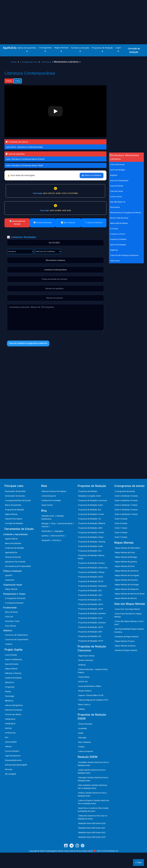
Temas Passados (85, 724)
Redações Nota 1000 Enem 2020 (92, 823)
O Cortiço (114, 229)
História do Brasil (65, 524)
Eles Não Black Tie (118, 202)
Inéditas (82, 709)
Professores (10, 733)
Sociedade (82, 729)
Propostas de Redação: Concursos (93, 501)
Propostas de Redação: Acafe (91, 546)
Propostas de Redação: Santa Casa (93, 568)
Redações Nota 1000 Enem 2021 (92, 828)
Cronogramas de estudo (125, 491)
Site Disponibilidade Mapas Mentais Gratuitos (129, 631)
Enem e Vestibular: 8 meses (126, 501)
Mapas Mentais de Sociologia (127, 585)
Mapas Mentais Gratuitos (125, 646)
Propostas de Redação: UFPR (91, 609)
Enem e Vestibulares (14, 660)
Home (14, 62)
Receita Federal (85, 691)
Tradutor (9, 644)
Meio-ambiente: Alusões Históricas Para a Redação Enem (92, 787)
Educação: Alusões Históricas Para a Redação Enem (93, 779)
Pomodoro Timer (12, 621)
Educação (82, 738)
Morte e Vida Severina (119, 218)
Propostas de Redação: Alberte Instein (91, 557)
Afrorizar (9, 769)
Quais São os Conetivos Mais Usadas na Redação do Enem (93, 810)
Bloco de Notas (11, 612)
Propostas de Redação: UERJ (90, 528)
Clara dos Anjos (117, 191)
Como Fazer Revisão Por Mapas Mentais (128, 615)
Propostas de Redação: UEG (90, 591)
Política (81, 747)
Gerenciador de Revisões (15, 491)
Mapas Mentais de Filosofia (126, 580)
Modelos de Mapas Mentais (126, 650)
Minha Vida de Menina (119, 223)
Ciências (8, 747)
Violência (82, 665)
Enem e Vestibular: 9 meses (126, 496)
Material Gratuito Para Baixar (54, 491)
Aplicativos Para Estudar (15, 562)
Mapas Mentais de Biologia (126, 557)
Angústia (114, 175)
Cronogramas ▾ (45, 49)
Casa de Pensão (117, 186)
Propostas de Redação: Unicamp (92, 542)
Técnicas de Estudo (13, 557)
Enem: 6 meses (121, 533)
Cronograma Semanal (14, 603)
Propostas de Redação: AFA (90, 551)
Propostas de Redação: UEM (90, 595)
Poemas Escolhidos (118, 239)
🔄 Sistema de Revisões (43, 223)
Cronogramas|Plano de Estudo (18, 501)
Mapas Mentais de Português (127, 575)
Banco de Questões (13, 505)
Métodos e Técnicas (13, 673)
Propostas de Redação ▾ (102, 50)
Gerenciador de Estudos (15, 496)
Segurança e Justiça (86, 656)
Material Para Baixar (14, 519)
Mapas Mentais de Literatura (127, 571)
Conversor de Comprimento (17, 640)
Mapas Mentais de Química (126, 562)
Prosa (17, 81)
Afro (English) (11, 774)
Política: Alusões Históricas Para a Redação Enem (92, 794)
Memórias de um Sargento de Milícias (126, 213)
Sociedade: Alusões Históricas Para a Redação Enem (93, 764)
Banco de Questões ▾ (27, 50)
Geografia (46, 540)
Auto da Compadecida (119, 181)
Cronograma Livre (29, 62)
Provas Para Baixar (13, 715)
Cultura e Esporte (86, 751)
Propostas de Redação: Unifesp (91, 572)
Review (8, 692)
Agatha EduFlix (11, 539)
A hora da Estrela (117, 165)
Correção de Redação (134, 50)
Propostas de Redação (15, 510)
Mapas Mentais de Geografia (127, 589)
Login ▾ (118, 49)
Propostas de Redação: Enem (91, 505)
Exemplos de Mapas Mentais (127, 637)
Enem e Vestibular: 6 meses (126, 510)
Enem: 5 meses (121, 537)
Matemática (47, 531)
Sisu (7, 737)
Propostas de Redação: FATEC (91, 581)
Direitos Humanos (86, 660)
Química (45, 536)
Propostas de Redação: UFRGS (91, 533)
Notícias (8, 728)
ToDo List (9, 617)
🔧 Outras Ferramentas (94, 223)
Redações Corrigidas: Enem (90, 496)
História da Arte (57, 536)
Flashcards (10, 580)
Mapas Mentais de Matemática (127, 548)
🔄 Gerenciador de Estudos (17, 223)
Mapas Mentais (11, 514)
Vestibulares (10, 719)
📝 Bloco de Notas (68, 223)
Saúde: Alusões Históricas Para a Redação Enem (91, 772)
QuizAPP (9, 575)
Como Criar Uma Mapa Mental (127, 609)
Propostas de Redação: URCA (91, 577)
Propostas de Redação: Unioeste (92, 614)
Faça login (38, 193)
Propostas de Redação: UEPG (91, 604)
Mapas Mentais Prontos (125, 641)
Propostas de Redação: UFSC (90, 618)
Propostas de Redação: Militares (92, 523)
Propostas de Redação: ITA (90, 519)
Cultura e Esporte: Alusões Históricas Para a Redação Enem (93, 802)
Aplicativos (10, 682)
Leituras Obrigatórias (14, 705)
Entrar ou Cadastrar (92, 175)
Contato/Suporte (49, 496)
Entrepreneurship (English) (16, 765)
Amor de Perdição (118, 170)
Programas (10, 687)
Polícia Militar (84, 677)
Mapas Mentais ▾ (61, 49)
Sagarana (114, 250)
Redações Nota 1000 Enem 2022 (92, 833)
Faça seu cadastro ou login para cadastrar (29, 344)
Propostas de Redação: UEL (90, 600)
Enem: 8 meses (121, 523)
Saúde (81, 733)
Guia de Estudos (12, 664)
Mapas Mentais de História (126, 598)
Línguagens (59, 531)
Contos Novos (116, 197)
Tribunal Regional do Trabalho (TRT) (93, 700)
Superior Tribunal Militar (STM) (91, 695)
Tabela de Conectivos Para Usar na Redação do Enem (92, 817)
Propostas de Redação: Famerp (91, 563)
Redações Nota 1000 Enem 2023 (92, 837)
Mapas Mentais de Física (125, 553)
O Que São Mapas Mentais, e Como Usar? (129, 623)
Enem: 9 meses (121, 519)
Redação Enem (48, 516)
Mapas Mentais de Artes (125, 566)
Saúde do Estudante (13, 678)
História (45, 527)
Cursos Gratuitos (12, 751)
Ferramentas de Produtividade (18, 566)
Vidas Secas (115, 261)
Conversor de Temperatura (16, 635)
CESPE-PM (83, 682)
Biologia (45, 524)
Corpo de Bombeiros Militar (90, 686)
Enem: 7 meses (121, 528)
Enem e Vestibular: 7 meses (126, 505)
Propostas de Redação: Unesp (91, 537)
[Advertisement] (73, 19)
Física (53, 524)
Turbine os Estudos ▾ (80, 50)
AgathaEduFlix (11, 553)
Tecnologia (10, 696)
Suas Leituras (11, 626)
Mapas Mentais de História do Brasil (130, 594)
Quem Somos (47, 505)
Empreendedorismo (13, 760)
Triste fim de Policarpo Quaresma (124, 255)
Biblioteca (9, 701)
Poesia (9, 81)
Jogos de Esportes (13, 756)
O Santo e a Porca (118, 234)
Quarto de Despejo (118, 245)
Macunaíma (115, 207)
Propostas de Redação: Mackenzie (92, 586)
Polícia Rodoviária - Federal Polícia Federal (93, 671)
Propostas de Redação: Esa (90, 510)
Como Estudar (11, 655)
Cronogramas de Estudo (15, 598)
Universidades (11, 742)
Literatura (46, 62)
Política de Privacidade (51, 501)
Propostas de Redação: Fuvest (91, 514)
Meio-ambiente (85, 742)
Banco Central (84, 705)
